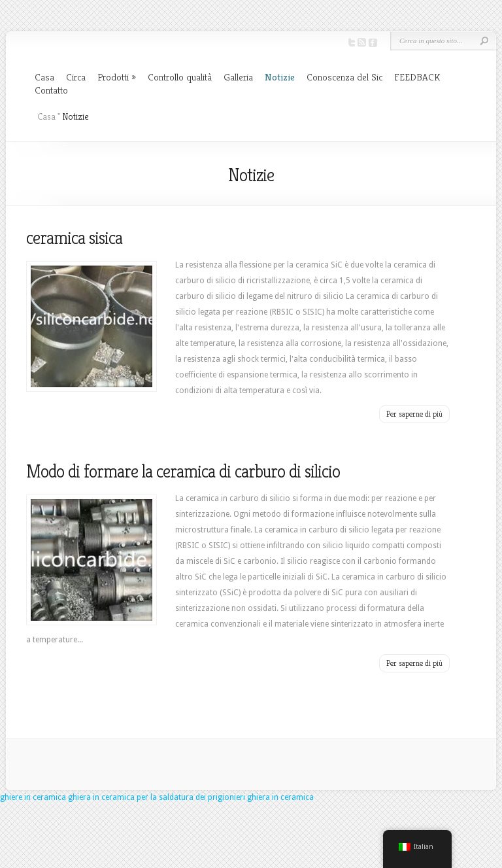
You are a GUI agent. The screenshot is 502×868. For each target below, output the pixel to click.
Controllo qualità (180, 77)
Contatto (51, 90)
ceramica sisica (74, 238)
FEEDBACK (417, 77)
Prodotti (113, 77)
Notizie (280, 77)
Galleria (238, 77)
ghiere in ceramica (33, 797)
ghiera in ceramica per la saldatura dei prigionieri (157, 797)
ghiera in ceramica (280, 797)
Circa (76, 77)
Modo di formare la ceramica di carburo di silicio (183, 471)
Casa (44, 77)
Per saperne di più (414, 414)
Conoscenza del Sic (344, 77)
